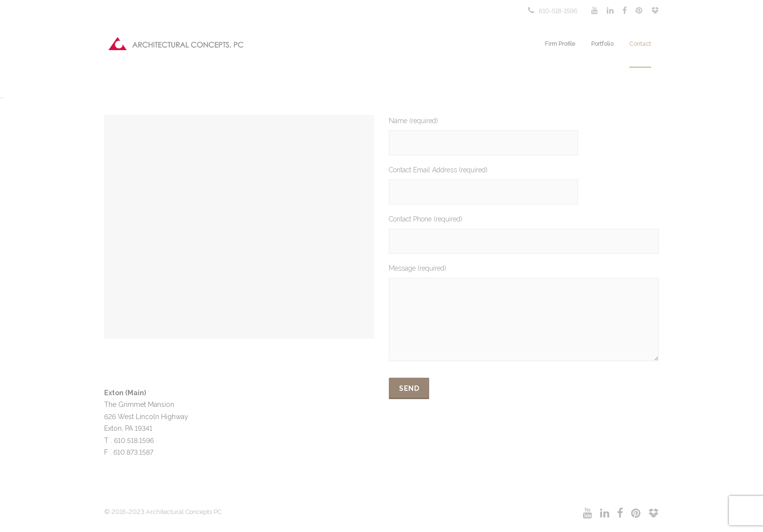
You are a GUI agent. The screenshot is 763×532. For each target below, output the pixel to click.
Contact (640, 44)
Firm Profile (560, 44)
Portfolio (602, 44)
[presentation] (463, 427)
